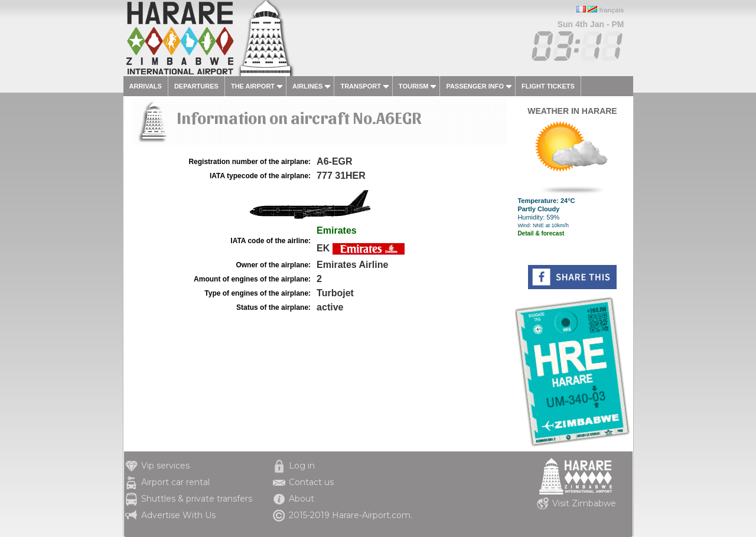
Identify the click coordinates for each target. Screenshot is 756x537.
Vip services (165, 466)
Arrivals (146, 86)
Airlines (307, 86)
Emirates (337, 230)
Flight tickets (548, 86)
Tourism (414, 86)
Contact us (311, 482)
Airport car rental (175, 482)
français (611, 10)
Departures (196, 86)
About (302, 499)
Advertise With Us (178, 515)
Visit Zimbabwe (584, 503)
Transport (360, 86)
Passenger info (475, 86)
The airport (253, 86)
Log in (302, 466)
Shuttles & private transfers (197, 499)
